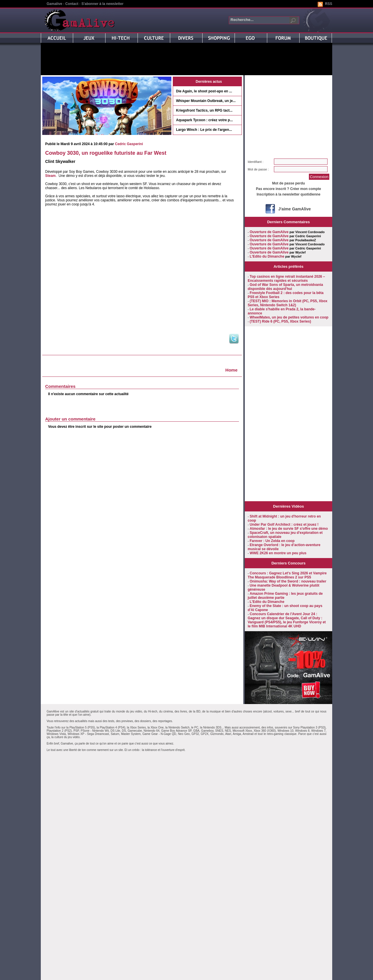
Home (231, 370)
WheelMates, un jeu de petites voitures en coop (289, 317)
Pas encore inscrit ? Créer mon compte (288, 189)
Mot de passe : (258, 169)
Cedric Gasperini (129, 144)
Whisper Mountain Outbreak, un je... (206, 101)
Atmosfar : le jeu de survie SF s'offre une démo (289, 529)
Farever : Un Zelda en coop (272, 541)
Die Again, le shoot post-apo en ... (204, 91)
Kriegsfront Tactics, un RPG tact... (204, 110)
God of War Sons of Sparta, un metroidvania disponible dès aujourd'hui (285, 287)
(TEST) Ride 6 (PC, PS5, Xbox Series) (280, 321)
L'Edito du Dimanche (267, 256)
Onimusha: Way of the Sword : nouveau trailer (288, 581)
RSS (329, 4)
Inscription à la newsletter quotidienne (289, 194)
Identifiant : (256, 162)
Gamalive (54, 4)
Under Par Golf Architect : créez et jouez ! (284, 525)
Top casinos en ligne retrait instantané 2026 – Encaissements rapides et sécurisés (286, 279)
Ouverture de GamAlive (269, 232)
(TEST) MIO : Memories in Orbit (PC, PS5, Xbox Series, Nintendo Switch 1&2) (287, 303)
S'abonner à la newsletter (102, 4)
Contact (72, 4)
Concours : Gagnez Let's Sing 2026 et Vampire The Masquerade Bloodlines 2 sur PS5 (287, 575)
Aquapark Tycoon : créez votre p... (204, 120)
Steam (50, 176)
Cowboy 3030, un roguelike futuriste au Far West (106, 153)
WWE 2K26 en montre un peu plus (278, 553)
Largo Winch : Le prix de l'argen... (204, 130)
